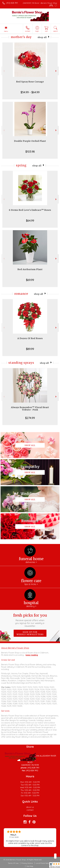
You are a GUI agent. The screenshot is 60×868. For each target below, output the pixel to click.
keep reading (32, 655)
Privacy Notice (27, 863)
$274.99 (30, 418)
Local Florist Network (44, 863)
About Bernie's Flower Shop (15, 648)
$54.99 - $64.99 (30, 92)
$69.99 (30, 280)
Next (56, 71)
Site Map (30, 866)
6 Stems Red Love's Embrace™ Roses (30, 210)
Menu (6, 31)
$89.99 (30, 349)
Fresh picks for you (30, 620)
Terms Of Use (13, 863)
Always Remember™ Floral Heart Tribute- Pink (30, 409)
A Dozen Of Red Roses (30, 338)
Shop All (42, 37)
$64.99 (30, 221)
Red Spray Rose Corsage (30, 82)
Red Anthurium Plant (30, 269)
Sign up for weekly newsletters (30, 633)
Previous (4, 71)
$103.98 (30, 152)
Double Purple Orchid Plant (30, 141)
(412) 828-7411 (12, 3)
